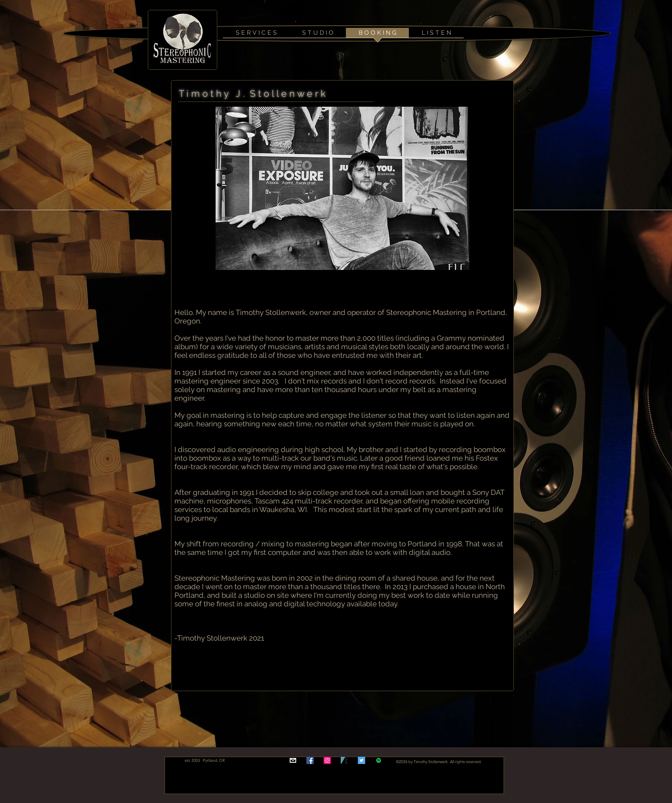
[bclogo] (344, 760)
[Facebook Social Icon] (310, 760)
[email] (293, 760)
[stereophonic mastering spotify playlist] (379, 760)
